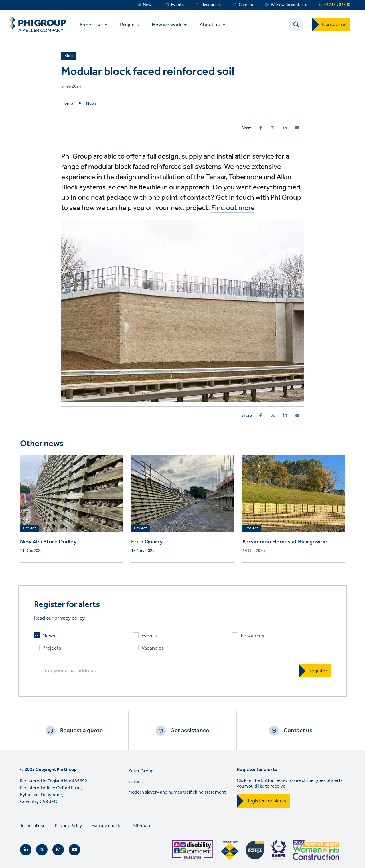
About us (210, 25)
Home (67, 104)
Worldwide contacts (289, 5)
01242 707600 (337, 5)
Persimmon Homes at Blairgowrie (285, 542)
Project (30, 529)
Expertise (91, 25)
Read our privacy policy (59, 618)
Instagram (58, 850)
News (148, 5)
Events (177, 5)
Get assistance (190, 731)
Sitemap (142, 826)
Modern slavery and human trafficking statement (177, 792)
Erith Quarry (147, 542)
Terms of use (33, 826)
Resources (211, 5)
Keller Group (141, 771)
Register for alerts (266, 801)
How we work (167, 25)
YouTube (74, 850)
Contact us (334, 25)
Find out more (233, 208)
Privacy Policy (68, 826)
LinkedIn (26, 850)
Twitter (42, 850)
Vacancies (153, 648)
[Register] (315, 671)
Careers (246, 5)
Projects (129, 24)
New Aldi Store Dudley (48, 542)
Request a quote (81, 731)
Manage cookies (108, 826)
